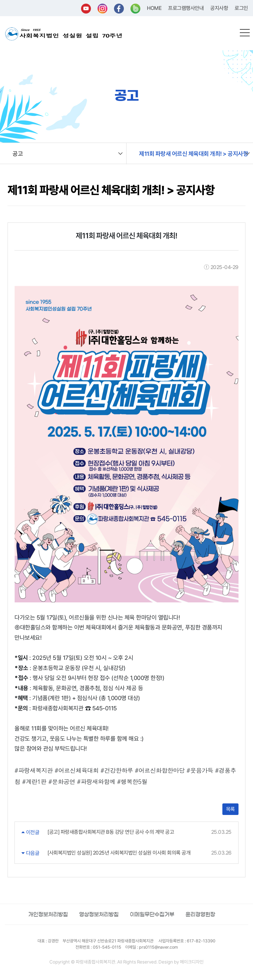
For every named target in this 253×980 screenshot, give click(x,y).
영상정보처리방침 (99, 914)
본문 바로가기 (0, 0)
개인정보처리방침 (48, 914)
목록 (230, 809)
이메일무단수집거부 (152, 914)
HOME (154, 8)
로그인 (241, 8)
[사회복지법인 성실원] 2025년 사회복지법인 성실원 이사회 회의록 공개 (119, 853)
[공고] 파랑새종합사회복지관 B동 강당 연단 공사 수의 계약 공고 (111, 832)
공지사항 (219, 8)
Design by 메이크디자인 (181, 962)
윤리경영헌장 (200, 914)
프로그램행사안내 (186, 8)
